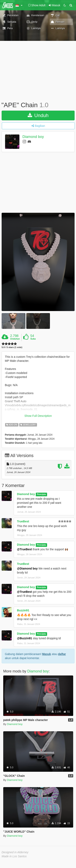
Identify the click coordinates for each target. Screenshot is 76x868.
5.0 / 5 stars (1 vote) (12, 347)
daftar (62, 654)
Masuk (46, 654)
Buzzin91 (23, 610)
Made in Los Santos (14, 856)
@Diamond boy (27, 568)
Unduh (38, 115)
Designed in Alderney (15, 852)
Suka (33, 339)
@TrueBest (24, 549)
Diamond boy (33, 137)
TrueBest (23, 521)
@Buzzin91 (24, 638)
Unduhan (15, 339)
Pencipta (41, 494)
